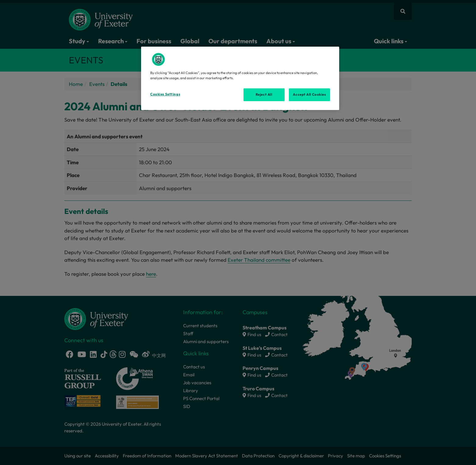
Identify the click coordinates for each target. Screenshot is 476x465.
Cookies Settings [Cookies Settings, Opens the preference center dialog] (165, 94)
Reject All (264, 94)
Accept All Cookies (309, 94)
